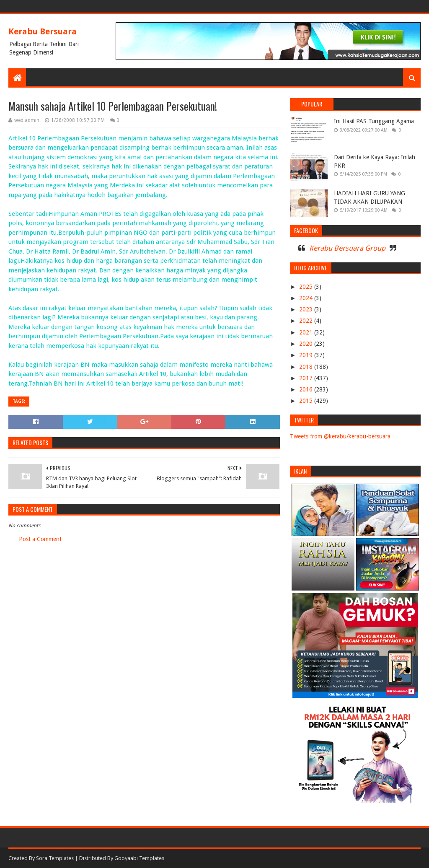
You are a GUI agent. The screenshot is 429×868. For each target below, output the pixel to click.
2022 (307, 321)
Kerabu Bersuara (43, 31)
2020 (307, 344)
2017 (307, 378)
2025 (307, 287)
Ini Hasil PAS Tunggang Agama (374, 121)
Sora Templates (55, 858)
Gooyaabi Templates (139, 858)
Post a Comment (40, 539)
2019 (307, 355)
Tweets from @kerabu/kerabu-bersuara (340, 436)
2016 (307, 389)
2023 (307, 309)
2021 (307, 332)
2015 (307, 401)
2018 (307, 367)
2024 (307, 298)
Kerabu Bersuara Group (347, 248)
